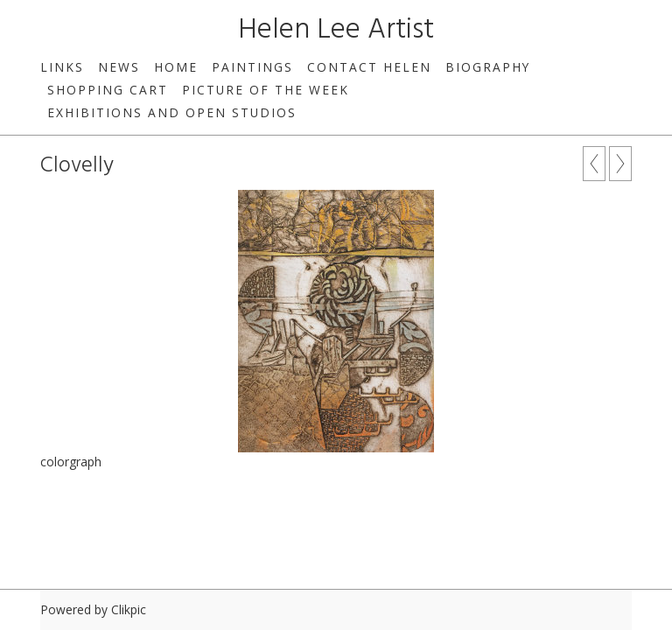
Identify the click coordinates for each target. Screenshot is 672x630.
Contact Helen (369, 67)
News (119, 67)
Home (176, 67)
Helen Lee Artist (336, 30)
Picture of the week (266, 90)
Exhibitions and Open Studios (172, 112)
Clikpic (129, 609)
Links (62, 67)
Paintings (252, 67)
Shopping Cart (108, 90)
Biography (488, 67)
